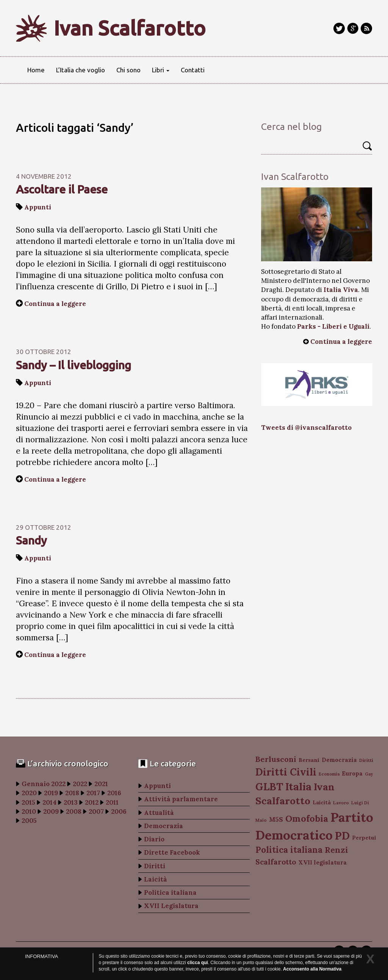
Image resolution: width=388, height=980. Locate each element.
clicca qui (198, 963)
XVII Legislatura (171, 906)
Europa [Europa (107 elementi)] (352, 773)
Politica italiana (170, 893)
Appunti (38, 207)
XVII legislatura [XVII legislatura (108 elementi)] (322, 862)
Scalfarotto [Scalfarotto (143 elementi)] (276, 862)
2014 (49, 802)
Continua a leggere (55, 304)
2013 (71, 802)
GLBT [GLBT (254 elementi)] (269, 786)
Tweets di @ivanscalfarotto (306, 428)
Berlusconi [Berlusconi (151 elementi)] (276, 759)
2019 (51, 793)
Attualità (159, 813)
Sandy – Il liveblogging (74, 365)
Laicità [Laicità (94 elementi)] (322, 802)
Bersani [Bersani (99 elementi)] (309, 760)
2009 (51, 811)
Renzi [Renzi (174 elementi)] (336, 850)
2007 (96, 811)
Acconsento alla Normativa (312, 969)
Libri (161, 70)
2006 (119, 811)
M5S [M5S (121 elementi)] (276, 819)
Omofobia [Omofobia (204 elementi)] (307, 818)
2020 (29, 793)
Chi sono (128, 70)
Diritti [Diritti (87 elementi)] (366, 760)
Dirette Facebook (172, 852)
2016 (114, 793)
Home (36, 70)
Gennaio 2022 (44, 784)
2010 (29, 811)
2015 (28, 802)
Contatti (193, 70)
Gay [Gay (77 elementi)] (369, 774)
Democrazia (163, 826)
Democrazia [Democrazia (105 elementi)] (339, 760)
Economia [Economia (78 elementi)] (329, 774)
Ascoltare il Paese (62, 189)
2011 (112, 802)
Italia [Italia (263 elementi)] (298, 786)
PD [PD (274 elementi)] (342, 836)
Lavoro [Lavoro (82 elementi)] (341, 803)
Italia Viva (341, 290)
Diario (154, 839)
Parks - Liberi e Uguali (333, 326)
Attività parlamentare (181, 799)
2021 (101, 784)
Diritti (155, 866)
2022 (80, 784)
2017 (93, 793)
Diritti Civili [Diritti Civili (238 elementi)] (286, 772)
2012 (92, 802)
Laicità (156, 879)
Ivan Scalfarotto (130, 28)
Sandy (31, 540)
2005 (29, 821)
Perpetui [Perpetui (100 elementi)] (364, 838)
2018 (72, 793)
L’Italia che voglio (81, 70)
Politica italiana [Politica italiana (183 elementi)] (289, 850)
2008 (74, 811)
